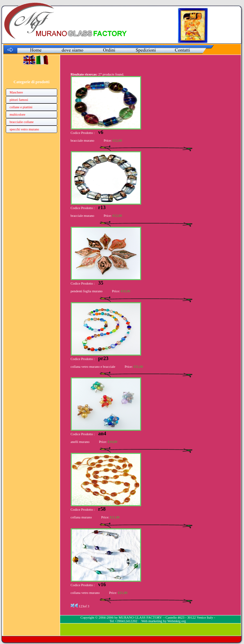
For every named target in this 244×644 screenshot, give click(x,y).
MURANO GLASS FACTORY (140, 618)
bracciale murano (83, 141)
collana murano (81, 517)
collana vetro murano (85, 593)
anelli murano (80, 442)
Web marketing (152, 621)
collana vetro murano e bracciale (93, 367)
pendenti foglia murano (87, 291)
